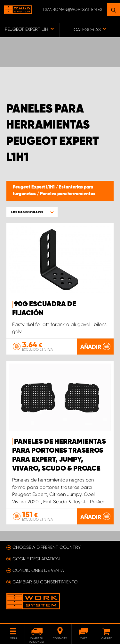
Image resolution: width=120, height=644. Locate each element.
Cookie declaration (36, 559)
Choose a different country (47, 547)
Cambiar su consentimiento (45, 582)
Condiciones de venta (38, 570)
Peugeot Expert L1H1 (34, 187)
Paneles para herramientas (68, 194)
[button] (32, 212)
